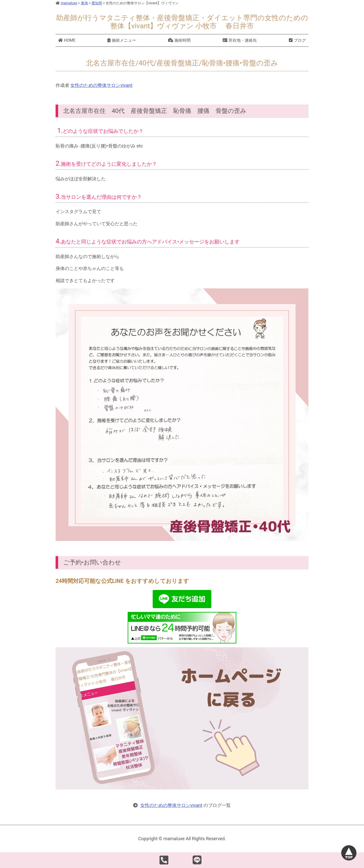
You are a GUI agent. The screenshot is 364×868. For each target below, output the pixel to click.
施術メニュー (122, 40)
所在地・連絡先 (240, 40)
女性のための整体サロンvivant (101, 85)
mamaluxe (66, 3)
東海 (84, 3)
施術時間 (179, 40)
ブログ (297, 40)
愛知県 (97, 3)
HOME (67, 40)
